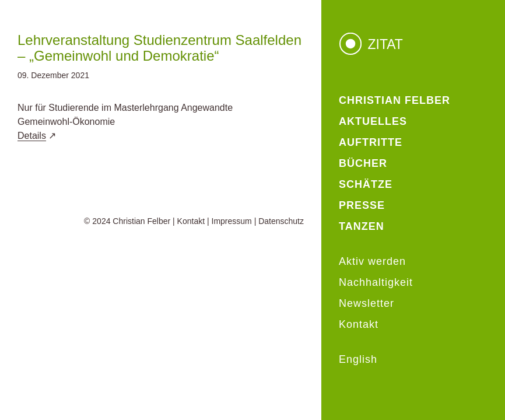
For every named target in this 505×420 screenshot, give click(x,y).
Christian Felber (141, 221)
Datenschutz (281, 221)
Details (32, 136)
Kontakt (191, 221)
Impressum (232, 221)
